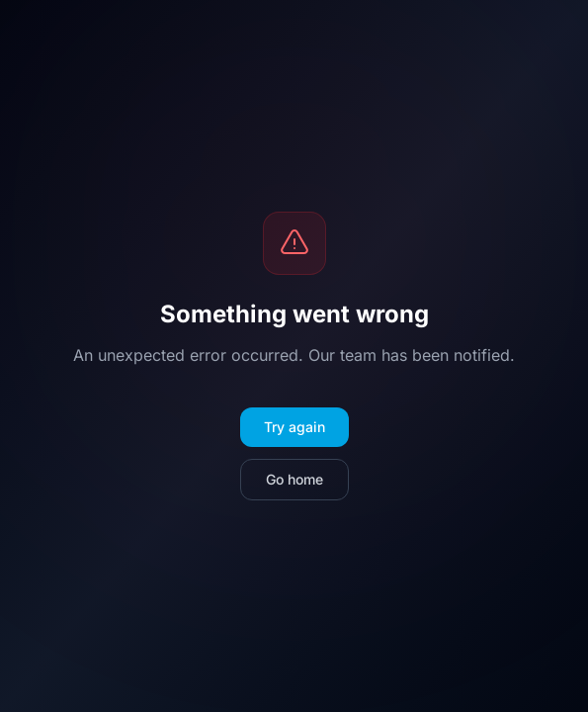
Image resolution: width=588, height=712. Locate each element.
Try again (294, 427)
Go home (294, 479)
